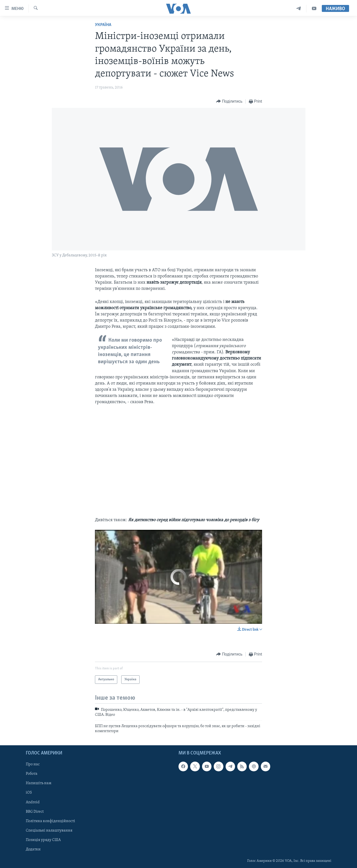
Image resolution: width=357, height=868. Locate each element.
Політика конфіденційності (50, 821)
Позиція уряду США (43, 840)
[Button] (229, 102)
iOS (29, 793)
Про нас (33, 764)
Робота (32, 774)
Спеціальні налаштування (49, 830)
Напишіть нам (39, 783)
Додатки (33, 849)
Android (33, 802)
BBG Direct (35, 811)
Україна (103, 25)
